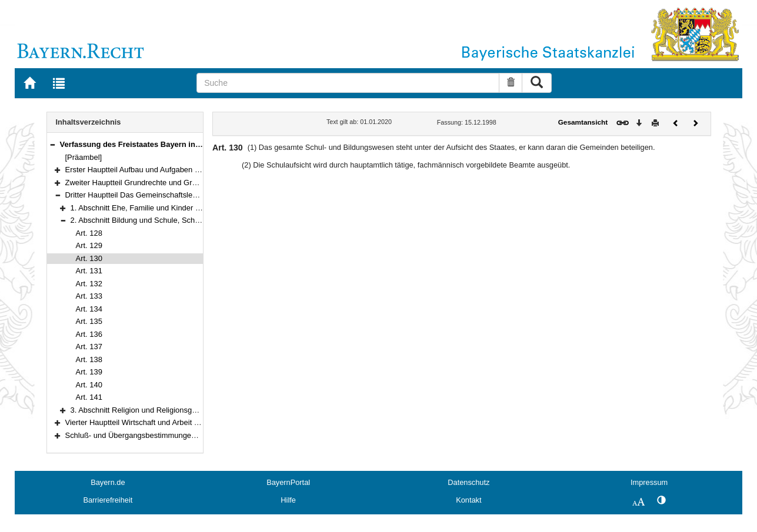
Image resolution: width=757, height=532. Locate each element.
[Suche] (348, 83)
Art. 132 (89, 284)
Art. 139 (89, 372)
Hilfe (288, 500)
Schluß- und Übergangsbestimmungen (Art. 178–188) (156, 435)
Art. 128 (89, 233)
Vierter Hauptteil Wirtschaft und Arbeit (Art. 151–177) (154, 422)
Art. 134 (89, 309)
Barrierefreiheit (108, 500)
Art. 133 (89, 296)
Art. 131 (89, 271)
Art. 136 (89, 334)
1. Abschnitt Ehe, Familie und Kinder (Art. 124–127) (157, 208)
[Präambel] (84, 157)
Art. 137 (89, 347)
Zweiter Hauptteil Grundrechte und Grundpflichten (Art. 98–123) (173, 183)
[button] (52, 144)
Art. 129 (89, 245)
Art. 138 (89, 359)
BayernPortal (288, 482)
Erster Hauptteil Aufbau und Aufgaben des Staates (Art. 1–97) (169, 170)
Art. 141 (89, 397)
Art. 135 (89, 321)
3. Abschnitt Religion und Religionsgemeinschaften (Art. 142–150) (181, 410)
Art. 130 (89, 258)
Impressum (649, 482)
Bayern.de (108, 482)
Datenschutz (468, 482)
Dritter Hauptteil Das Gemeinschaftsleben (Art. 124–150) (161, 195)
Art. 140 (89, 385)
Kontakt (468, 500)
